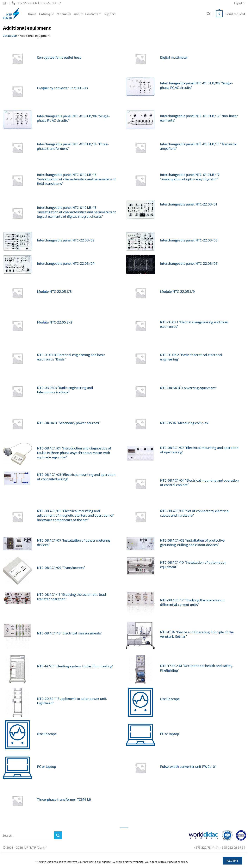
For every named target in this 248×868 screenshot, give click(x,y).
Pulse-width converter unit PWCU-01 (188, 766)
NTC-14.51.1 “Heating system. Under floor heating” (75, 666)
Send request (235, 14)
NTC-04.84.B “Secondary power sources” (68, 423)
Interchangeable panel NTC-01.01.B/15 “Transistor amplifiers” (199, 146)
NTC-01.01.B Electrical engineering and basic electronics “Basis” (71, 357)
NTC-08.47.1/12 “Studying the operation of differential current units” (192, 602)
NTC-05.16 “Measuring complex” (185, 423)
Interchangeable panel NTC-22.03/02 (66, 240)
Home (32, 14)
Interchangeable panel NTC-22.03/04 (66, 263)
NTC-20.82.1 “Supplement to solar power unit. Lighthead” (72, 701)
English (240, 3)
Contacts (93, 14)
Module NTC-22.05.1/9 (177, 291)
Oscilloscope (170, 699)
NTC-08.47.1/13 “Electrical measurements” (70, 633)
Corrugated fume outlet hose (59, 57)
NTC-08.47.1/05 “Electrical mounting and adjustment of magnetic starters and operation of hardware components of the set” (75, 515)
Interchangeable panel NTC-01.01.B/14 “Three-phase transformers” (73, 146)
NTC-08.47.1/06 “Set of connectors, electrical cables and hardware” (195, 513)
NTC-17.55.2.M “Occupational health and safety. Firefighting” (196, 668)
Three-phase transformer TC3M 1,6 (64, 799)
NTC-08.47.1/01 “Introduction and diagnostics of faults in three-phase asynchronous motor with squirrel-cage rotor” (74, 453)
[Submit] (58, 835)
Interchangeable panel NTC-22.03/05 (189, 263)
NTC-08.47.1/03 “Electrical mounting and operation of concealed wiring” (76, 477)
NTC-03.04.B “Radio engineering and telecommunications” (65, 390)
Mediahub (64, 14)
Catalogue (47, 14)
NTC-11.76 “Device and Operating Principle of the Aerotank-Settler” (197, 634)
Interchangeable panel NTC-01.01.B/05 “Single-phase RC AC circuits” (196, 85)
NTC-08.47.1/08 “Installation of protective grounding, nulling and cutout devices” (192, 542)
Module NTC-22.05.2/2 (55, 322)
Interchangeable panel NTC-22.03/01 (189, 204)
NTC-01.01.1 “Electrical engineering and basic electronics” (194, 324)
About (78, 14)
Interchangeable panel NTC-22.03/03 (189, 240)
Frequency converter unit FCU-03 (62, 88)
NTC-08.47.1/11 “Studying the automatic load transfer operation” (71, 597)
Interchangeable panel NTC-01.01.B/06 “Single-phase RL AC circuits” (73, 118)
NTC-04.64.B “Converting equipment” (188, 388)
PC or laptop (170, 734)
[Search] (208, 14)
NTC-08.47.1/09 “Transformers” (61, 568)
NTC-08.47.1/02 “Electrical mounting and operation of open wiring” (199, 450)
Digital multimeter (174, 57)
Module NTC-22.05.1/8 (54, 291)
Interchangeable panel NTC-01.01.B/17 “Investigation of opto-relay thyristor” (190, 177)
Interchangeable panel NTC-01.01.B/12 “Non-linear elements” (199, 118)
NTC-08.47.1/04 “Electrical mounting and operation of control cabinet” (199, 482)
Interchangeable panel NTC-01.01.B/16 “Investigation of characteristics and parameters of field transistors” (76, 179)
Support (110, 14)
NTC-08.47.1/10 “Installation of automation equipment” (193, 565)
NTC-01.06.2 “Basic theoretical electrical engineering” (191, 357)
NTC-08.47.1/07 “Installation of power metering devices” (74, 542)
